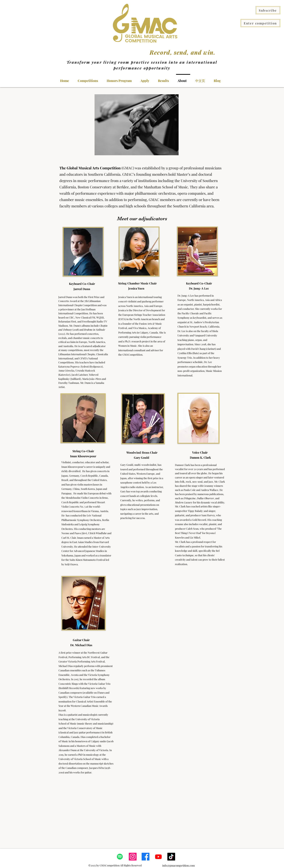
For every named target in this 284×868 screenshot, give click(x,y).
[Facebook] (146, 857)
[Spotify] (120, 857)
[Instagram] (133, 857)
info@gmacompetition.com (178, 865)
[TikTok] (171, 857)
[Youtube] (158, 857)
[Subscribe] (268, 10)
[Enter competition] (260, 23)
